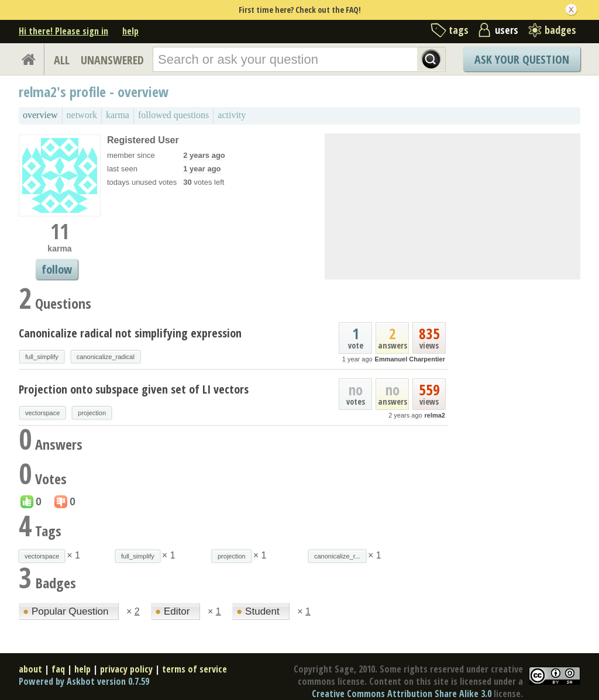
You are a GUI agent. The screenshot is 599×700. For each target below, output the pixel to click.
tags (459, 30)
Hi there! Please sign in (63, 31)
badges (560, 30)
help (130, 31)
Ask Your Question (522, 59)
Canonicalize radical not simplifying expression (130, 333)
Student (259, 611)
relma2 (435, 415)
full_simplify (42, 357)
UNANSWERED (112, 60)
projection (92, 413)
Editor (174, 611)
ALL (62, 60)
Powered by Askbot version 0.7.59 (84, 681)
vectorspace (42, 413)
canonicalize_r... (337, 556)
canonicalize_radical (106, 357)
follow (57, 269)
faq (58, 669)
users (507, 30)
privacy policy (126, 669)
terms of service (194, 669)
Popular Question (67, 611)
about (30, 669)
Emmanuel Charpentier (410, 359)
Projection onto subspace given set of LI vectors (134, 389)
